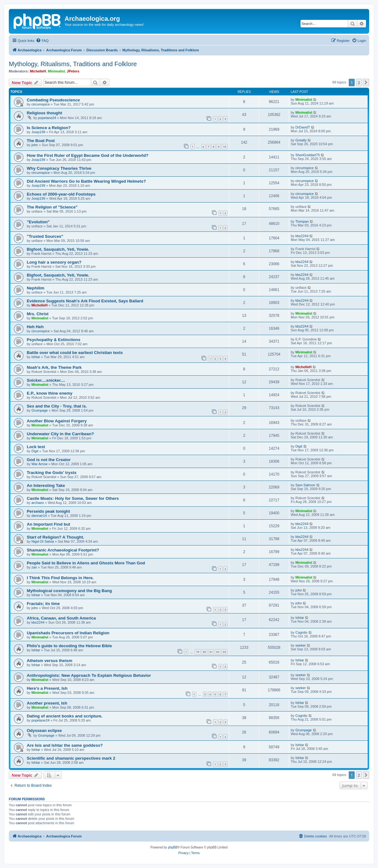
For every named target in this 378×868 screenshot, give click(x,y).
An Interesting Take (46, 485)
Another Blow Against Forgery (57, 421)
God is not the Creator (49, 460)
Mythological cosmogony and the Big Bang (69, 591)
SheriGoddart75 (308, 155)
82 (218, 652)
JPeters (73, 71)
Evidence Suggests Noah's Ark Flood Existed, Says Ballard (85, 301)
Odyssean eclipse (44, 731)
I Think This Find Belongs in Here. (60, 578)
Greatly (301, 140)
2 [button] (359, 83)
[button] (366, 83)
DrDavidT (303, 127)
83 (225, 652)
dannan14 (39, 516)
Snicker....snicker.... (46, 380)
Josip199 (38, 132)
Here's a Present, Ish (47, 688)
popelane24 (47, 118)
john (35, 145)
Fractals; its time (43, 604)
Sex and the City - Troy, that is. (57, 406)
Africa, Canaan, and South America (61, 618)
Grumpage (40, 410)
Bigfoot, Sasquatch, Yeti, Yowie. (58, 249)
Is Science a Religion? (49, 128)
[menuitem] (42, 41)
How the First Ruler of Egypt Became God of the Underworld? (88, 155)
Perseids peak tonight (48, 511)
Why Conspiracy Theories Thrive (59, 168)
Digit (35, 451)
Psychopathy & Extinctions (54, 340)
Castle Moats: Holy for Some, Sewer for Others (73, 498)
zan (34, 567)
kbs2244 (302, 236)
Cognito (301, 632)
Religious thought (44, 113)
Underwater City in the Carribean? (60, 434)
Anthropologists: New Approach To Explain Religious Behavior (89, 675)
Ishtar (36, 357)
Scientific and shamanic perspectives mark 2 (71, 758)
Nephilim (36, 288)
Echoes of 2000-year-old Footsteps (61, 194)
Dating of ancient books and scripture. (65, 716)
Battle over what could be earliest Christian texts (75, 353)
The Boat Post (41, 141)
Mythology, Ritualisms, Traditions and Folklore (73, 64)
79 (198, 652)
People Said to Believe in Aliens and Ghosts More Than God (86, 563)
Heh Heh (35, 327)
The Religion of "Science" (52, 207)
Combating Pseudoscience (53, 100)
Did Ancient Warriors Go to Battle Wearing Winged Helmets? (86, 181)
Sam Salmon (305, 485)
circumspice (41, 104)
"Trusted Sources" (45, 236)
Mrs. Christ (38, 314)
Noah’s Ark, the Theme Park (54, 367)
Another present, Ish (47, 703)
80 (204, 652)
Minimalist (56, 71)
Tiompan (302, 221)
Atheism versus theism (49, 661)
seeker (301, 645)
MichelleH (38, 71)
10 (225, 147)
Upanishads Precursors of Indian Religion (68, 633)
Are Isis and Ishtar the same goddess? (65, 745)
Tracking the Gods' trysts (52, 473)
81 (211, 652)
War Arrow (40, 464)
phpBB (173, 847)
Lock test (36, 447)
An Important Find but (49, 524)
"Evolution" (38, 222)
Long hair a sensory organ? (54, 262)
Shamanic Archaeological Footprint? (63, 550)
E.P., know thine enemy (50, 393)
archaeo (38, 503)
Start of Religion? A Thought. (55, 537)
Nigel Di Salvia (43, 541)
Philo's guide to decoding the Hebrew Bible (69, 646)
